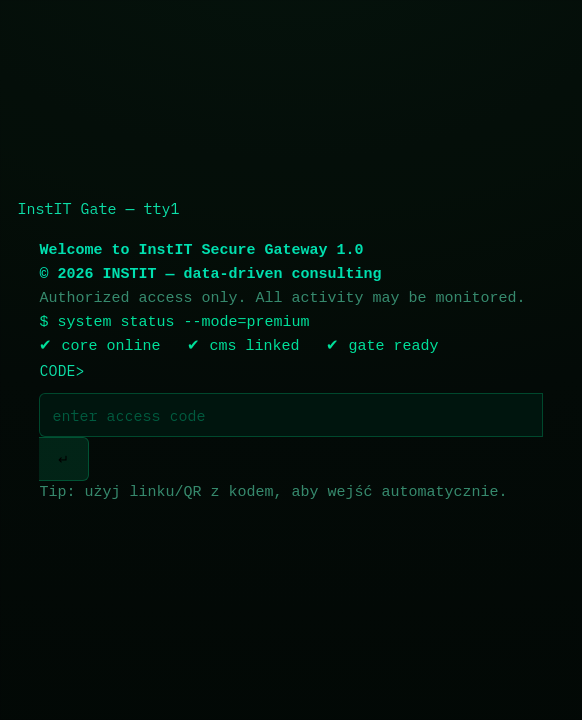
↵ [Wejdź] (63, 459)
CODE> (61, 370)
